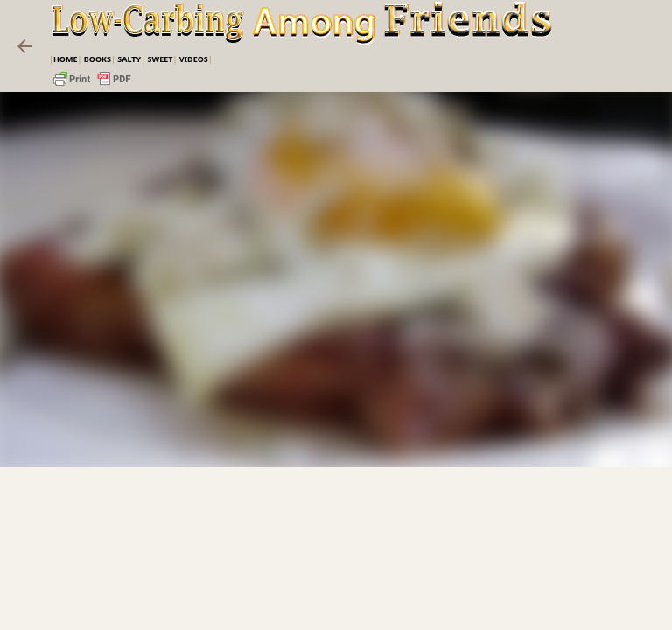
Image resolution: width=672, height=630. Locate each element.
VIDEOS (194, 59)
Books (98, 59)
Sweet (160, 59)
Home (66, 59)
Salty (129, 59)
